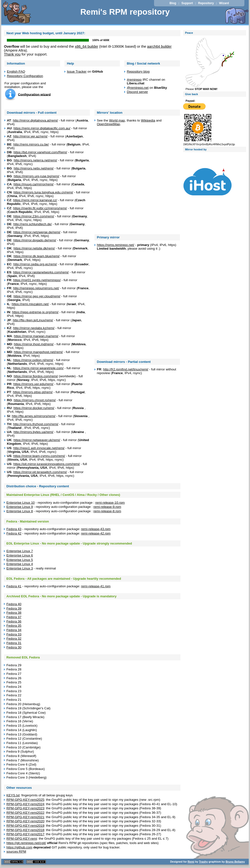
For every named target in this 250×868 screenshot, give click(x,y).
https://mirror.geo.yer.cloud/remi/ (37, 296)
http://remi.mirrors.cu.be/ (31, 144)
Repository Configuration (25, 76)
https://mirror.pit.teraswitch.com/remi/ (40, 472)
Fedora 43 (14, 529)
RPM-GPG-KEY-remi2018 (25, 830)
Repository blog (138, 72)
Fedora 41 (14, 586)
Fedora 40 (14, 604)
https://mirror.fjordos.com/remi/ (36, 376)
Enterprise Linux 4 (20, 564)
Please (210, 88)
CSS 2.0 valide (36, 862)
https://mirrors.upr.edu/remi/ (33, 384)
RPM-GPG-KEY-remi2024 (25, 804)
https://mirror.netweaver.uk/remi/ (37, 440)
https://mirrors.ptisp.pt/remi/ (33, 392)
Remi (191, 862)
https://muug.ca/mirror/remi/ (33, 184)
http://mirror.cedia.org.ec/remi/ (35, 264)
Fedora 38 (14, 613)
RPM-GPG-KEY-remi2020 (25, 821)
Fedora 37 (14, 617)
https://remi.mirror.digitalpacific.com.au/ (42, 128)
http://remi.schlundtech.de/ (32, 224)
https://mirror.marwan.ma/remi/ (36, 336)
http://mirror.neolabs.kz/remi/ (34, 328)
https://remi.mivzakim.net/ (30, 304)
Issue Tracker (77, 72)
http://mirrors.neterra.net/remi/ (35, 160)
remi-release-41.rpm (96, 586)
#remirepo (134, 80)
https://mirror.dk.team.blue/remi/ (36, 256)
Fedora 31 (14, 643)
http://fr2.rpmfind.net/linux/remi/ (126, 369)
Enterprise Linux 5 (20, 560)
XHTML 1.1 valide (14, 862)
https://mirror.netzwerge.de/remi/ (37, 232)
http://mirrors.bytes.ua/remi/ (33, 432)
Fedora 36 (14, 621)
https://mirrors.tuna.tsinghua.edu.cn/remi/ (43, 192)
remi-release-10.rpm (110, 503)
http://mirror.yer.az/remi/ (30, 136)
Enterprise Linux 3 (20, 568)
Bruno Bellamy (235, 862)
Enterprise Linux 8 (20, 511)
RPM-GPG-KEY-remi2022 (25, 813)
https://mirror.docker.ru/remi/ (34, 408)
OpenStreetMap (109, 124)
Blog (173, 3)
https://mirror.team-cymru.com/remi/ (39, 456)
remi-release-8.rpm (107, 511)
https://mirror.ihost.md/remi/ (34, 344)
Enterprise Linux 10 (21, 503)
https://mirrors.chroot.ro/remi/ (35, 400)
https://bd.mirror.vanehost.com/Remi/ (40, 152)
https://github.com (19, 847)
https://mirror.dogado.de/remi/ (35, 240)
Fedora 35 (14, 626)
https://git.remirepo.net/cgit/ (26, 843)
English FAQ (16, 72)
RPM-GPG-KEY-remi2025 (25, 800)
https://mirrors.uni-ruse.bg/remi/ (36, 176)
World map (117, 120)
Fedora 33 (14, 634)
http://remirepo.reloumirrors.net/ (36, 288)
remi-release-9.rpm (107, 507)
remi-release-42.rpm (96, 533)
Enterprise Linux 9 (20, 507)
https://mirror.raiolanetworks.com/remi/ (41, 272)
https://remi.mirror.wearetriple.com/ (38, 368)
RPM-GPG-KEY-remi (22, 839)
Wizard (224, 3)
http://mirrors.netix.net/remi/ (34, 168)
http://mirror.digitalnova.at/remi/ (35, 120)
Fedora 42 (14, 533)
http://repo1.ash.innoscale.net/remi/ (39, 448)
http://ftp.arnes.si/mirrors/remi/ (33, 416)
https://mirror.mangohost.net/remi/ (38, 352)
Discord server (137, 92)
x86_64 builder (87, 46)
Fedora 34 (14, 630)
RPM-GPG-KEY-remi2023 (25, 808)
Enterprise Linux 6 (20, 555)
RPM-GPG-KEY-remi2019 (25, 826)
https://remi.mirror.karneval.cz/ (35, 200)
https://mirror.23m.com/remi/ (34, 216)
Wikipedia (148, 120)
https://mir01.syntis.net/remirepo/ (37, 280)
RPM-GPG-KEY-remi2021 (25, 817)
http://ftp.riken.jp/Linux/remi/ (33, 320)
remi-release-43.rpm (96, 529)
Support (187, 3)
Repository (206, 3)
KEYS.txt (13, 795)
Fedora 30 (14, 647)
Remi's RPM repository (125, 12)
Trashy (203, 862)
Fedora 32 (14, 639)
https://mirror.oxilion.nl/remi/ (33, 360)
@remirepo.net (138, 88)
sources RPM (16, 851)
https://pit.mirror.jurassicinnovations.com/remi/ (47, 464)
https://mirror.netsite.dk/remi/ (34, 248)
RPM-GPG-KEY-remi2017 (25, 834)
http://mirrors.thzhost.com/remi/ (36, 424)
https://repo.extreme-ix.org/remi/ (35, 312)
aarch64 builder (159, 46)
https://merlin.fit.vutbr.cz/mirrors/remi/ (40, 208)
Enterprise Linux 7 (20, 551)
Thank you (12, 54)
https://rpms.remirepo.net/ (116, 245)
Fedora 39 (14, 608)
